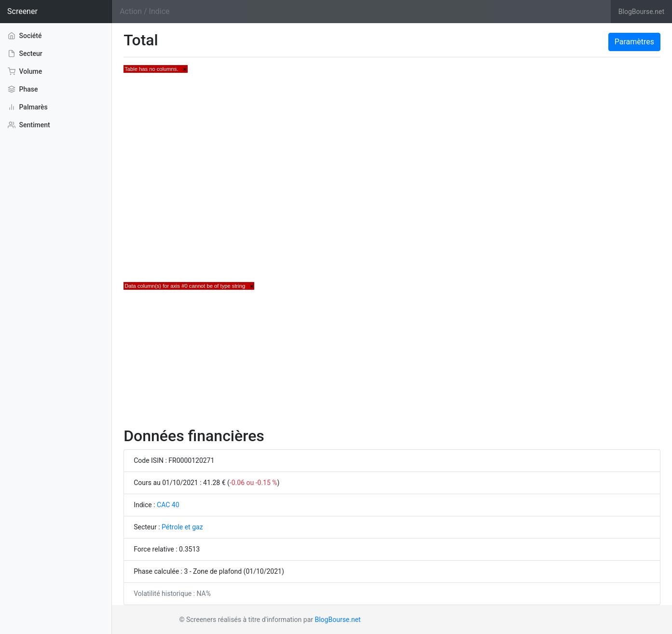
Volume (25, 71)
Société (25, 35)
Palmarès (28, 107)
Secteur (25, 54)
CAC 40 (168, 505)
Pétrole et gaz (182, 527)
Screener (22, 11)
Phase (23, 89)
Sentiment (29, 125)
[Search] (361, 12)
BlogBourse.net (641, 12)
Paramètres (634, 42)
